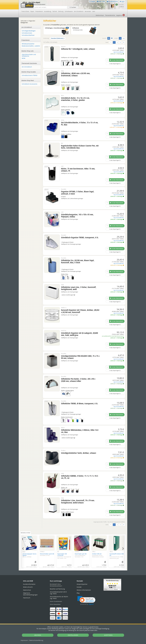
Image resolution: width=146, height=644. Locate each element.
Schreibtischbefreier (28, 35)
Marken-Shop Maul (28, 80)
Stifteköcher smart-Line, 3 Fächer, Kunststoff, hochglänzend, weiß (79, 288)
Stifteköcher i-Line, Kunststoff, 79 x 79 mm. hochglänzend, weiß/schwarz (78, 501)
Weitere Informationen (84, 590)
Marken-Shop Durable (29, 72)
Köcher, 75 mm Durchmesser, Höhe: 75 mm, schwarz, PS (78, 170)
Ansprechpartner (82, 584)
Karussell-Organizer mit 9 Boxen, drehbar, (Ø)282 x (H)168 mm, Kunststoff (80, 311)
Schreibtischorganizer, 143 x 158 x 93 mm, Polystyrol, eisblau (77, 216)
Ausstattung (48, 11)
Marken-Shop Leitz (28, 51)
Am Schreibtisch (79, 11)
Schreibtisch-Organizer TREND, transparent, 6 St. (80, 237)
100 (124, 38)
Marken (100, 15)
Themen (110, 15)
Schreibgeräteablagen (29, 31)
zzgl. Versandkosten (119, 52)
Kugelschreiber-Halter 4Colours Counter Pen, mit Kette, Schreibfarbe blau (80, 147)
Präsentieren (39, 11)
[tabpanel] (73, 551)
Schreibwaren (69, 11)
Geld (94, 11)
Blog (78, 593)
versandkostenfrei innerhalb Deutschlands (113, 336)
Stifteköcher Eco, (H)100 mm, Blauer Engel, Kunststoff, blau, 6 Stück (78, 261)
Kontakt (79, 587)
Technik (55, 11)
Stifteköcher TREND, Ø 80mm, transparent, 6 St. (80, 403)
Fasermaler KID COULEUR (64, 556)
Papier (32, 11)
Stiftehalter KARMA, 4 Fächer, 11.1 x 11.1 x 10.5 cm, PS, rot (80, 477)
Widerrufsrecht (28, 587)
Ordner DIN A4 (98, 555)
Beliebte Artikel (26, 533)
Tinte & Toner (25, 11)
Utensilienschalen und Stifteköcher (29, 55)
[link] (86, 601)
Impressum (24, 640)
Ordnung (61, 11)
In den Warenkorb (116, 60)
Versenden (88, 11)
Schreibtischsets (27, 33)
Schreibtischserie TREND (30, 75)
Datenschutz (36, 640)
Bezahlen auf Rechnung (57, 589)
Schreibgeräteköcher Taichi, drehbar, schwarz (79, 453)
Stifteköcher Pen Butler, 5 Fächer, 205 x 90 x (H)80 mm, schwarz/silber (78, 380)
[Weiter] (124, 42)
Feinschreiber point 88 (47, 555)
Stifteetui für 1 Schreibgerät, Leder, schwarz (78, 49)
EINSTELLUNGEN (73, 635)
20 (121, 38)
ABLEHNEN (38, 635)
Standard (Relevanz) (58, 38)
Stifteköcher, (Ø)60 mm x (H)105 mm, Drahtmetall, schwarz (76, 74)
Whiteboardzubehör (28, 44)
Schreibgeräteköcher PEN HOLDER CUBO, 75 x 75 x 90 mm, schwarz (80, 357)
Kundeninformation (29, 584)
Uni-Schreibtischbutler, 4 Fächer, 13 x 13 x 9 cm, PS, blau (80, 124)
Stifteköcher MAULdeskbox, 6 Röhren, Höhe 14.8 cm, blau (80, 431)
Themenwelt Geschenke (29, 63)
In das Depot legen (115, 64)
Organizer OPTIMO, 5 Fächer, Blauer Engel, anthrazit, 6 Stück (78, 193)
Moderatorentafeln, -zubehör (31, 46)
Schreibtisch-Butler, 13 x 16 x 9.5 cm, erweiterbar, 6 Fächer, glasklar (75, 99)
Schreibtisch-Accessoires (30, 84)
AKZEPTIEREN (108, 635)
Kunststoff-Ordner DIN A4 (117, 556)
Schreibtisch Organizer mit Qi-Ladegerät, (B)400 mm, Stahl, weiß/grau (80, 334)
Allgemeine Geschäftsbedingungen (30, 594)
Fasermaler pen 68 (81, 555)
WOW (24, 58)
